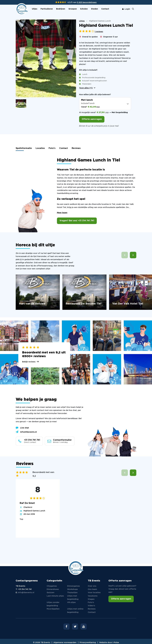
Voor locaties (94, 593)
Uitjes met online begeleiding (75, 611)
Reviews (76, 148)
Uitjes (35, 9)
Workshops (72, 589)
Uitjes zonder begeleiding (53, 604)
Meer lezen (62, 213)
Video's (91, 606)
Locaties (40, 148)
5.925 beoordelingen (87, 2)
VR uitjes (71, 602)
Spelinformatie (24, 148)
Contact (105, 9)
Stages (91, 599)
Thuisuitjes (72, 593)
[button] (133, 255)
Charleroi (28, 507)
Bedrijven (61, 9)
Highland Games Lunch (34, 511)
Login (126, 9)
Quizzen (51, 593)
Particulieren (47, 9)
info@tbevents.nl (26, 432)
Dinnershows (53, 589)
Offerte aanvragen (92, 119)
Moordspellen (53, 609)
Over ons (92, 586)
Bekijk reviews (29, 362)
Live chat (22, 428)
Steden (94, 9)
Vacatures (93, 596)
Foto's (52, 148)
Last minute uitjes (55, 596)
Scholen (84, 9)
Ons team (92, 589)
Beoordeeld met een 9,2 (43, 474)
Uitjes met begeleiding (73, 598)
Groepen (73, 9)
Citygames (52, 586)
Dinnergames (73, 586)
